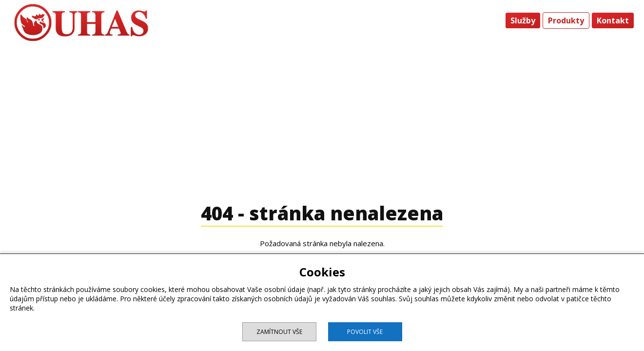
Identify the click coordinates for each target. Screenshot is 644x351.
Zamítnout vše (279, 332)
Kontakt (613, 20)
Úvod (488, 20)
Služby (523, 20)
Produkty (566, 20)
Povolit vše (365, 332)
